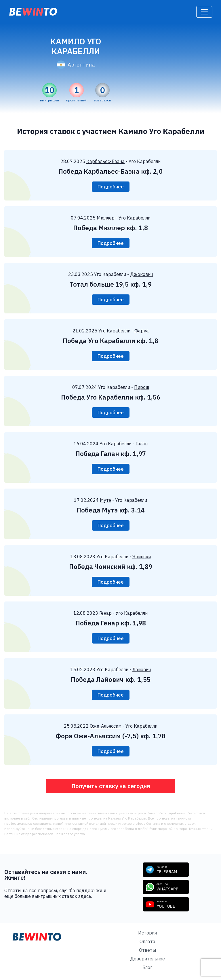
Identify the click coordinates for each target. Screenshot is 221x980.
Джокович (141, 274)
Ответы (147, 950)
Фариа (142, 331)
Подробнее (111, 187)
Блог (147, 967)
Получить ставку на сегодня (111, 786)
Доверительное (147, 959)
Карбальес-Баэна (105, 161)
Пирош (142, 387)
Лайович (142, 669)
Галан (142, 444)
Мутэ (105, 500)
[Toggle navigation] (204, 12)
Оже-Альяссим (106, 726)
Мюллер (106, 218)
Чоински (142, 557)
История (147, 933)
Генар (105, 613)
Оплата (147, 941)
